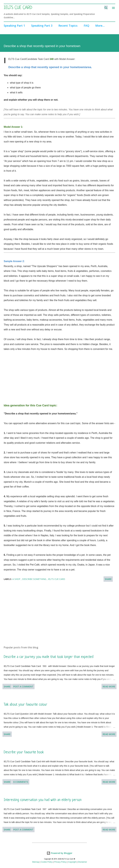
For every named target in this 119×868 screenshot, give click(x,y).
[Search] (106, 7)
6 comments (21, 782)
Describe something (34, 579)
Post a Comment (23, 686)
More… (100, 26)
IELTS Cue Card (18, 8)
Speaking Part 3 (42, 26)
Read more (109, 686)
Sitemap (36, 862)
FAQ (86, 26)
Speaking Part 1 (14, 26)
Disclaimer (83, 862)
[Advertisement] (59, 373)
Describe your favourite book (24, 752)
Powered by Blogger (59, 853)
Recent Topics (68, 26)
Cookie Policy (47, 862)
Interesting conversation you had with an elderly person (43, 800)
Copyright (72, 862)
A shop (17, 579)
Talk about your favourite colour (25, 705)
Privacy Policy (60, 862)
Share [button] (108, 579)
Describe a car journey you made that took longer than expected (49, 657)
